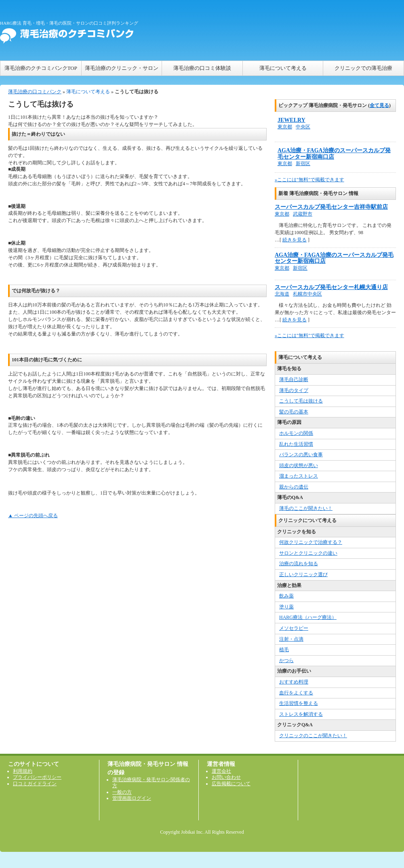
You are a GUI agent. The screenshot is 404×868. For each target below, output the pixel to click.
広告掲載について (231, 784)
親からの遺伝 (294, 487)
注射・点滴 (291, 639)
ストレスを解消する (301, 714)
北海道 (282, 294)
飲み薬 (286, 596)
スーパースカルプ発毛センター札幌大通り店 (331, 287)
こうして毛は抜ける (301, 401)
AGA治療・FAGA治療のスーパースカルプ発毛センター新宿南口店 (334, 154)
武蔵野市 (303, 214)
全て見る (379, 105)
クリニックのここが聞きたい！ (313, 736)
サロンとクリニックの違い (308, 553)
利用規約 (23, 771)
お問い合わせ (226, 777)
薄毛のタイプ (294, 390)
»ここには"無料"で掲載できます (309, 180)
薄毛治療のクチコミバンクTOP (41, 68)
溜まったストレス (299, 476)
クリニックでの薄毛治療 (363, 68)
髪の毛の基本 (294, 412)
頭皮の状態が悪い (299, 465)
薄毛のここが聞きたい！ (306, 508)
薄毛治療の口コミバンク (35, 92)
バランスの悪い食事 (301, 455)
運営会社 (221, 771)
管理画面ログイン (132, 798)
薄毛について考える (283, 68)
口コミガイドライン (35, 784)
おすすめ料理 (294, 682)
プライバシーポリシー (37, 777)
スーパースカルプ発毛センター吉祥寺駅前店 (331, 207)
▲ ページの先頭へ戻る (33, 516)
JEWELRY (291, 120)
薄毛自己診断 (294, 379)
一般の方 (122, 792)
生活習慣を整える (299, 703)
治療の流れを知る (299, 564)
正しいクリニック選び (303, 574)
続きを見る (295, 240)
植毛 (284, 650)
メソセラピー (294, 628)
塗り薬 (286, 607)
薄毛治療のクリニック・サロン (122, 68)
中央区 (303, 127)
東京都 (285, 127)
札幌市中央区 (307, 294)
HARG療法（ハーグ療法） (308, 617)
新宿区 (303, 164)
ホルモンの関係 (296, 433)
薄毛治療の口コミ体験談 (202, 68)
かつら (286, 660)
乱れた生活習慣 (296, 444)
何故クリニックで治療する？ (311, 542)
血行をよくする (296, 693)
